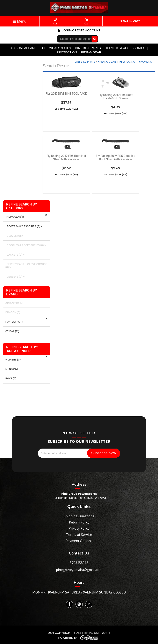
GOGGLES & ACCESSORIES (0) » (26, 245)
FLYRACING (128, 62)
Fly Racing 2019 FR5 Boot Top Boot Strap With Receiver (116, 158)
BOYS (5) (11, 378)
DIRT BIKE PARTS (88, 48)
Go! (94, 39)
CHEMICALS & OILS (57, 48)
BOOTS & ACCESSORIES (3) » (24, 226)
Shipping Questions (79, 516)
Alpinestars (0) (14, 303)
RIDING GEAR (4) (15, 217)
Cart (87, 22)
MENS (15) (12, 369)
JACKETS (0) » (15, 255)
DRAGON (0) (13, 312)
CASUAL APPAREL (25, 48)
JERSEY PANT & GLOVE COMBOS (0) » (26, 266)
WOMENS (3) (13, 360)
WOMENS (146, 62)
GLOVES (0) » (14, 236)
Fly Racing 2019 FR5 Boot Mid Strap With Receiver (66, 158)
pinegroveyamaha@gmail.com (79, 570)
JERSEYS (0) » (15, 277)
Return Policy (79, 522)
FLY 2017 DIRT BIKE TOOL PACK (66, 94)
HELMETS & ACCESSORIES (125, 48)
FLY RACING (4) (15, 322)
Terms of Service (79, 535)
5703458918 (79, 563)
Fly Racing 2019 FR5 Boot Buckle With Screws (116, 97)
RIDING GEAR (91, 52)
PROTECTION (67, 52)
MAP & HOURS (130, 21)
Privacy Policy (79, 528)
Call (55, 22)
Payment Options (79, 541)
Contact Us (79, 553)
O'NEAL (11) (12, 331)
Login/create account (79, 30)
